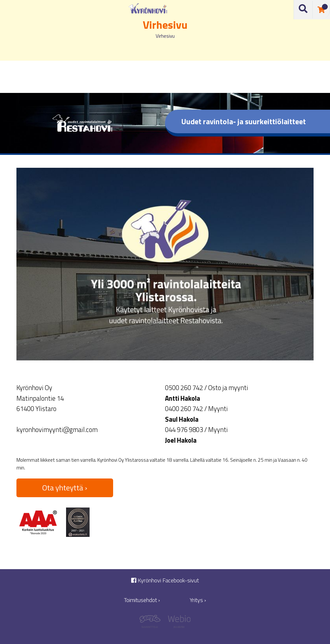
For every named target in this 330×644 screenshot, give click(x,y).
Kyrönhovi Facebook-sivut (165, 580)
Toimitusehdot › (142, 600)
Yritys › (198, 600)
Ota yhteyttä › (65, 488)
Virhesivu (165, 36)
